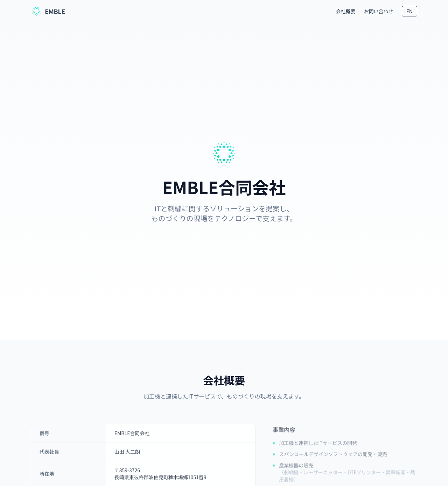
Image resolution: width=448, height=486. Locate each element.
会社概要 (346, 11)
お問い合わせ (379, 11)
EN (409, 11)
